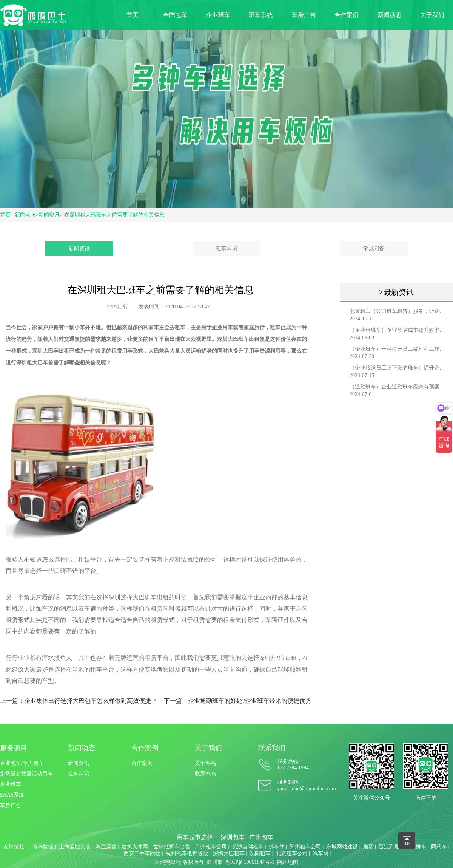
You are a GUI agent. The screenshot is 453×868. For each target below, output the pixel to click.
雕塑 (368, 847)
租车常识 (226, 248)
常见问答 (374, 248)
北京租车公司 (292, 853)
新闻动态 (390, 15)
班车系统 (261, 15)
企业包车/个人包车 (22, 763)
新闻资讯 (49, 215)
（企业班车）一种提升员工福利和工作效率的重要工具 (398, 349)
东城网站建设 (342, 847)
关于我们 (432, 15)
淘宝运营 (106, 847)
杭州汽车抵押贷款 (187, 853)
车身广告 (304, 15)
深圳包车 (233, 837)
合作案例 (347, 15)
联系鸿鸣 (205, 774)
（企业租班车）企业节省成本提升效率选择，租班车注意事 (398, 330)
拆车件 (277, 847)
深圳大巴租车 (229, 853)
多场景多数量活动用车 (26, 774)
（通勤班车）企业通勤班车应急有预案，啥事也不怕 (398, 387)
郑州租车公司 (305, 847)
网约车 (439, 847)
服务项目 (14, 748)
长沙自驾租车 (248, 847)
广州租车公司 (211, 847)
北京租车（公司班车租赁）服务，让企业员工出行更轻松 (398, 311)
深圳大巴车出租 (278, 658)
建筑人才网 (135, 847)
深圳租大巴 (29, 363)
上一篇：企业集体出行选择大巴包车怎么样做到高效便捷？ (79, 701)
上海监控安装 (75, 847)
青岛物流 (43, 847)
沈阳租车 (260, 853)
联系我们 (272, 748)
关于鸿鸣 (205, 763)
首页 (133, 15)
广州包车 (261, 837)
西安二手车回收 (142, 853)
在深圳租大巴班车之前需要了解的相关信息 (114, 215)
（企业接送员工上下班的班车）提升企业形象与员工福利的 (398, 368)
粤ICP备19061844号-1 (250, 862)
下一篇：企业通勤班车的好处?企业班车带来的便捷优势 (238, 701)
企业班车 (218, 15)
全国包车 (175, 15)
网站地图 (288, 862)
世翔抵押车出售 (172, 847)
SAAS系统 (12, 795)
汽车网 (320, 853)
